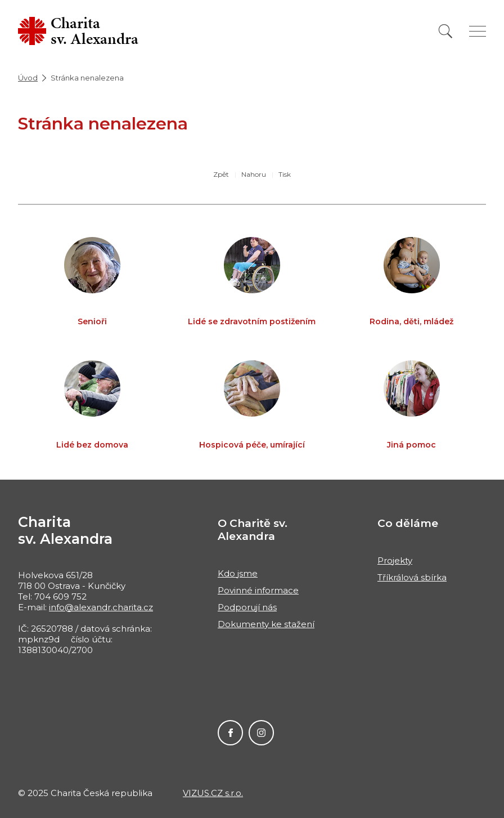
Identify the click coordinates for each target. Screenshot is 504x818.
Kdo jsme (238, 573)
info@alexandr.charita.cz (101, 607)
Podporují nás (247, 607)
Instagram (261, 733)
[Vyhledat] (445, 31)
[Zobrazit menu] (478, 31)
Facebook (230, 733)
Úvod (28, 78)
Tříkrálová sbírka (412, 577)
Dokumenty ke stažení (266, 624)
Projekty (395, 560)
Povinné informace (258, 590)
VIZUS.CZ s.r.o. (213, 793)
